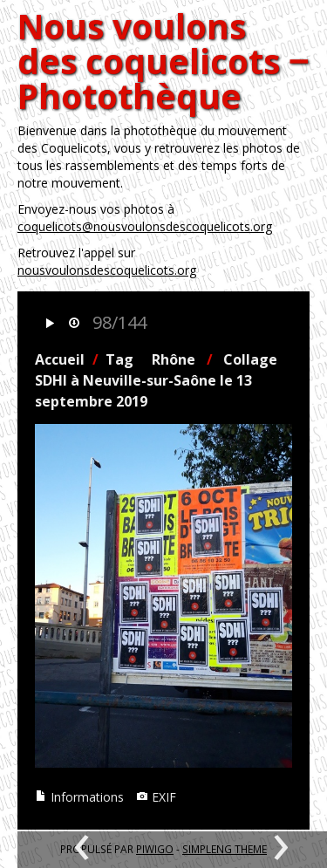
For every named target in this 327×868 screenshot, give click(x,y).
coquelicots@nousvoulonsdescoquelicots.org (145, 226)
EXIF (156, 797)
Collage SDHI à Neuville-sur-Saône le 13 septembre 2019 (156, 380)
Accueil (60, 359)
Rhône (174, 359)
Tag (119, 359)
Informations (79, 797)
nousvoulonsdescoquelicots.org (107, 270)
